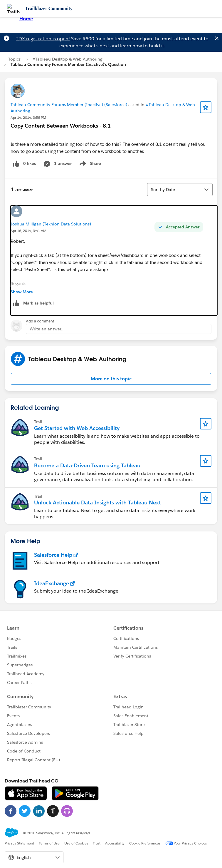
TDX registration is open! (43, 39)
